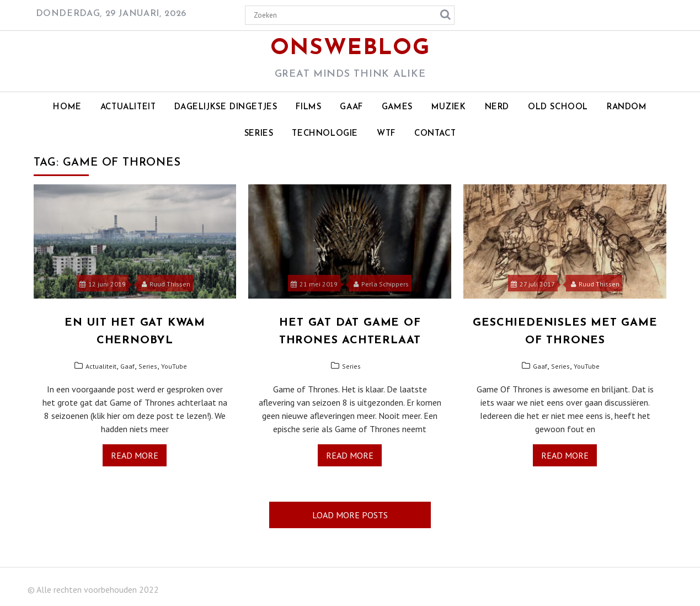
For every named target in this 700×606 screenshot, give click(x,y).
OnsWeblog (350, 49)
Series (259, 134)
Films (308, 107)
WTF (386, 134)
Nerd (497, 107)
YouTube (174, 366)
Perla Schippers (381, 284)
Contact (435, 134)
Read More (135, 455)
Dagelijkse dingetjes (226, 107)
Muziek (449, 107)
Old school (558, 107)
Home (67, 107)
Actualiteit (128, 107)
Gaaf (351, 107)
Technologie (325, 134)
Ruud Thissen (166, 284)
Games (397, 107)
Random (627, 107)
